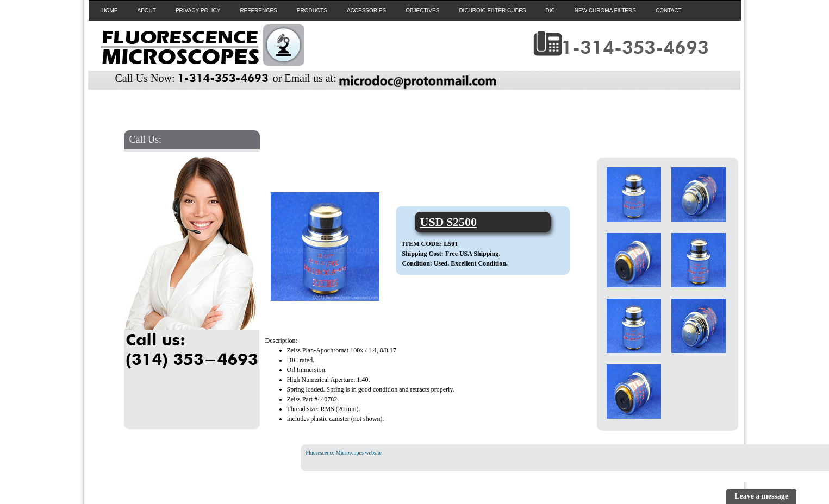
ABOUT (147, 11)
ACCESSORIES (366, 11)
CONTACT (669, 11)
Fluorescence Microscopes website (344, 453)
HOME (110, 11)
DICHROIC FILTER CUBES (492, 11)
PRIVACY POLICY (198, 11)
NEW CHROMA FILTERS (605, 11)
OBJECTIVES (422, 11)
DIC (550, 11)
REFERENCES (258, 11)
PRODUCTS (312, 11)
